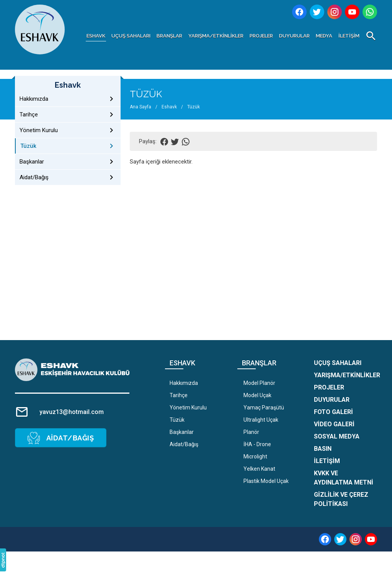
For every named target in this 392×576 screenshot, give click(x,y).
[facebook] (325, 539)
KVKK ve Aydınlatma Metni (344, 478)
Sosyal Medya (337, 436)
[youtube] (371, 539)
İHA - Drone (257, 444)
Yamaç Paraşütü (264, 407)
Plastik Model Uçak (266, 481)
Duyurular (294, 36)
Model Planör (259, 383)
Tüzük (177, 420)
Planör (251, 432)
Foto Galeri (333, 412)
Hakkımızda (184, 383)
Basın (323, 449)
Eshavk (96, 36)
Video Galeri (334, 424)
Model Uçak (257, 395)
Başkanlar (182, 432)
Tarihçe (179, 395)
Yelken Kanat (259, 469)
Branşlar (169, 36)
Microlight (255, 457)
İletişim (349, 36)
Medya (324, 36)
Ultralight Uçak (261, 420)
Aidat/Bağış (184, 444)
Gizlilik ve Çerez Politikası (341, 499)
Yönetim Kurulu (188, 407)
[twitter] (340, 539)
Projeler (261, 36)
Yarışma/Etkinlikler (216, 36)
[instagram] (356, 539)
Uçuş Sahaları (131, 36)
